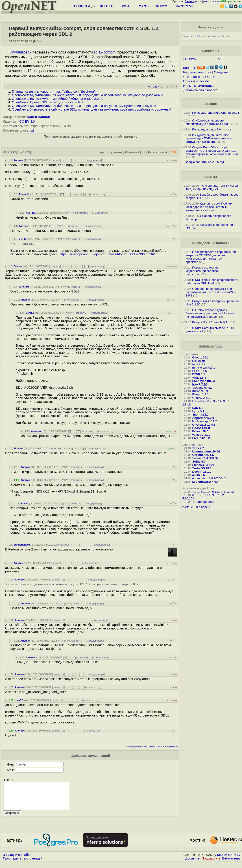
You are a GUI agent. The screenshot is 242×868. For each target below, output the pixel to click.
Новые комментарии (199, 86)
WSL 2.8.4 (199, 378)
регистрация (211, 1)
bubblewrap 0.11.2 (205, 421)
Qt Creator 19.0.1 (204, 425)
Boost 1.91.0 (201, 428)
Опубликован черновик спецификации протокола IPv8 (207, 122)
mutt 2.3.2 (199, 364)
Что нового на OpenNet (201, 77)
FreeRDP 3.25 (202, 438)
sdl (32, 130)
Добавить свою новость (201, 90)
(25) (28, 152)
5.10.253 (188, 498)
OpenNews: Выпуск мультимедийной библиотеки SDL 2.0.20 (58, 99)
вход (199, 1)
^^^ (67, 194)
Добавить (193, 864)
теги (189, 6)
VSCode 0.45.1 (202, 388)
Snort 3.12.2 (200, 415)
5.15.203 (221, 495)
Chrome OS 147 (203, 455)
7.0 (194, 502)
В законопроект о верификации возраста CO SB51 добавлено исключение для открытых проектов (211, 257)
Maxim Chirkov (229, 860)
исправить (155, 86)
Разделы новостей (197, 72)
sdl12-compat (105, 52)
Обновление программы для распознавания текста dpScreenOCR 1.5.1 (211, 292)
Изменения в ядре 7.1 (198, 507)
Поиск (179, 6)
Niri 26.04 (199, 361)
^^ (62, 194)
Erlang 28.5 (200, 431)
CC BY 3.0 (27, 122)
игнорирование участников (140, 746)
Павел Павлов (39, 117)
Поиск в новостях (196, 81)
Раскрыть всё (158, 152)
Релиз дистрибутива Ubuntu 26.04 (216, 113)
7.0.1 (196, 492)
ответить (55, 160)
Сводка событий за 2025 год (204, 162)
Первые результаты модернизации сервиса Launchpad (203, 271)
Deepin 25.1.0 (202, 472)
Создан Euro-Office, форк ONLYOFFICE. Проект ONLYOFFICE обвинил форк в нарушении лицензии (212, 151)
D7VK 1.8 (199, 374)
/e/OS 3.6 (198, 475)
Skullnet (18, 448)
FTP (200, 36)
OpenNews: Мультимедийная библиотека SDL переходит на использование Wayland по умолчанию (87, 95)
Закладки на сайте (17, 860)
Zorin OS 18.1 (202, 468)
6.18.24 (217, 492)
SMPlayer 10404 (204, 381)
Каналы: (190, 68)
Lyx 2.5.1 (198, 411)
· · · (74, 160)
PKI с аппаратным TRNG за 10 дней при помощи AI (212, 187)
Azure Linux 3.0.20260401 (209, 478)
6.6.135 (197, 495)
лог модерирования (167, 746)
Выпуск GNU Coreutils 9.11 (211, 322)
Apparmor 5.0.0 (203, 418)
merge (203, 502)
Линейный (132, 152)
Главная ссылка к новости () (55, 92)
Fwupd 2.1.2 (200, 394)
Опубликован (20, 52)
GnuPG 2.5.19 (202, 398)
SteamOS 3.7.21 (203, 465)
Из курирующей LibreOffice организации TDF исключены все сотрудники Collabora (209, 138)
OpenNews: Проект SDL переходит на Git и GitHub (50, 102)
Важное (210, 104)
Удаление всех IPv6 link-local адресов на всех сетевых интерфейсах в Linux (209, 207)
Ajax (103, 152)
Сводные (221, 72)
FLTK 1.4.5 (199, 371)
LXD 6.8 (198, 408)
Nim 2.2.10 (200, 384)
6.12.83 (229, 492)
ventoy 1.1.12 (201, 435)
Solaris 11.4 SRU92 (205, 458)
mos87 (24, 503)
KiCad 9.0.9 (200, 391)
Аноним (18, 160)
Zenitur (23, 239)
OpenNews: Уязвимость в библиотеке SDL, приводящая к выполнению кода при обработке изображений (92, 109)
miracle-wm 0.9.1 (204, 368)
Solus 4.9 (199, 462)
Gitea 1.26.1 (200, 357)
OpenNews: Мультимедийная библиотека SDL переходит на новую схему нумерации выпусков (84, 106)
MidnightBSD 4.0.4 (205, 482)
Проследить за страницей (23, 864)
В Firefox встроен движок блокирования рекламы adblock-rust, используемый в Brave (211, 313)
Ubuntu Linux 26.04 (206, 451)
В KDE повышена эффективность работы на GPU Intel (212, 282)
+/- (144, 152)
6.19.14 (205, 492)
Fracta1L (24, 194)
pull (211, 502)
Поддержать (211, 864)
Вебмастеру (231, 864)
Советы (211, 177)
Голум (23, 226)
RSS (173, 152)
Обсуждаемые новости (211, 243)
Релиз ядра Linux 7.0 (207, 129)
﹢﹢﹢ (66, 160)
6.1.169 (209, 495)
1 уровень (115, 152)
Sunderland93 (22, 545)
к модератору (93, 160)
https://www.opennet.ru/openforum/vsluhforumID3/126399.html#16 (108, 254)
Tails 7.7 (198, 448)
